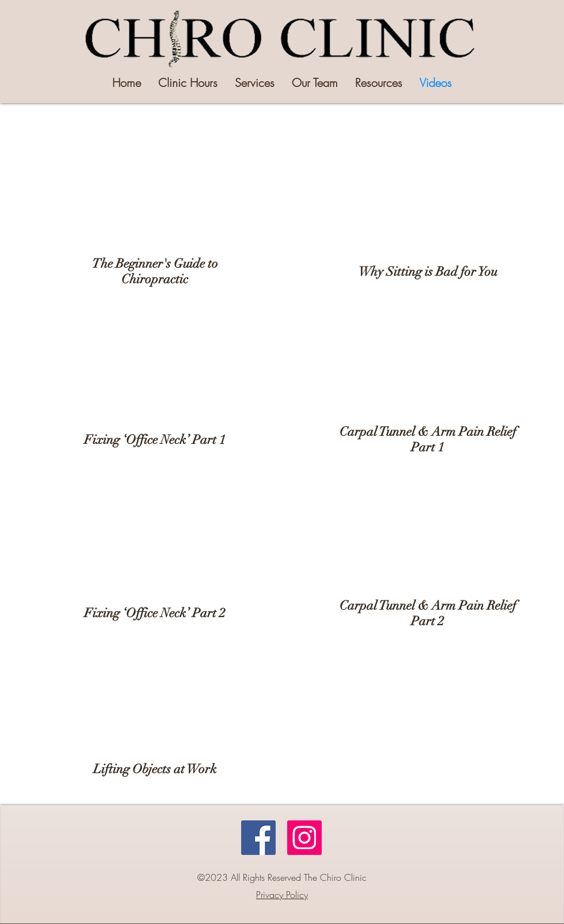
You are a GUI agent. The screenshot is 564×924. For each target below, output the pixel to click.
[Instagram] (304, 838)
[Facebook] (258, 838)
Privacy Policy (282, 895)
